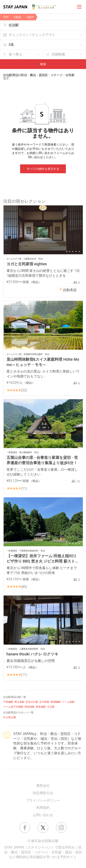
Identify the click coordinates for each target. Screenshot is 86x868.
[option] (43, 230)
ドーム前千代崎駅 (13, 707)
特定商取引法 (43, 793)
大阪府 (17, 17)
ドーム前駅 (68, 702)
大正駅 (51, 707)
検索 (43, 64)
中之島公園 (10, 717)
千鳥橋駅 (8, 702)
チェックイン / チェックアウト (32, 35)
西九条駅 (19, 702)
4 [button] (76, 252)
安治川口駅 (32, 702)
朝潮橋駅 (56, 702)
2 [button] (70, 252)
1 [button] (67, 252)
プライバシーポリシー (43, 800)
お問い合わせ (43, 815)
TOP (6, 17)
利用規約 (43, 808)
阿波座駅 (30, 707)
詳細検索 (58, 54)
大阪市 (30, 17)
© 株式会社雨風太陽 (43, 841)
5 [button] (79, 252)
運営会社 (43, 786)
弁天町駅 (44, 702)
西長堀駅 (41, 707)
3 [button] (73, 252)
